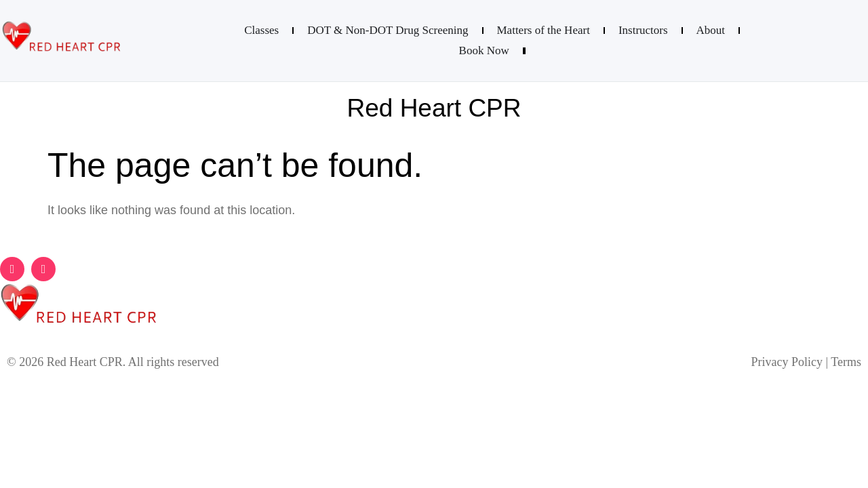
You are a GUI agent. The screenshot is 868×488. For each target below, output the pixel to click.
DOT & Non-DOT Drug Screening (388, 30)
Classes (261, 30)
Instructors (643, 30)
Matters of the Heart (544, 30)
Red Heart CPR (434, 108)
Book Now (484, 50)
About (711, 30)
